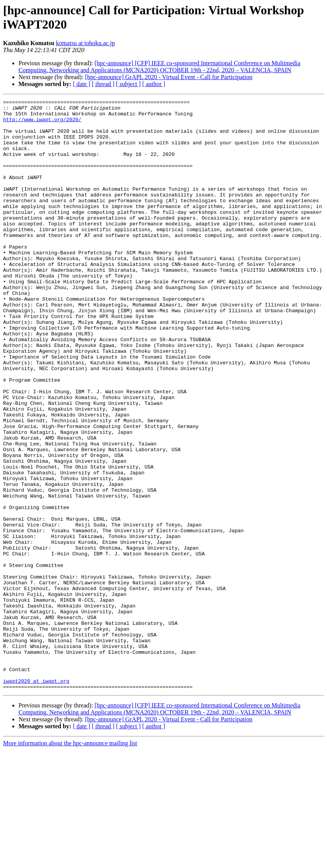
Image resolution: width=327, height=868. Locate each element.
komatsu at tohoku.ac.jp (85, 43)
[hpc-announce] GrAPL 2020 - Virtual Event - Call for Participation (169, 77)
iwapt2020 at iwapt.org (36, 798)
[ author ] (154, 84)
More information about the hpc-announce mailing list (70, 861)
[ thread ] (103, 84)
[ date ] (82, 84)
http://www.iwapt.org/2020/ (42, 124)
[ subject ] (128, 84)
